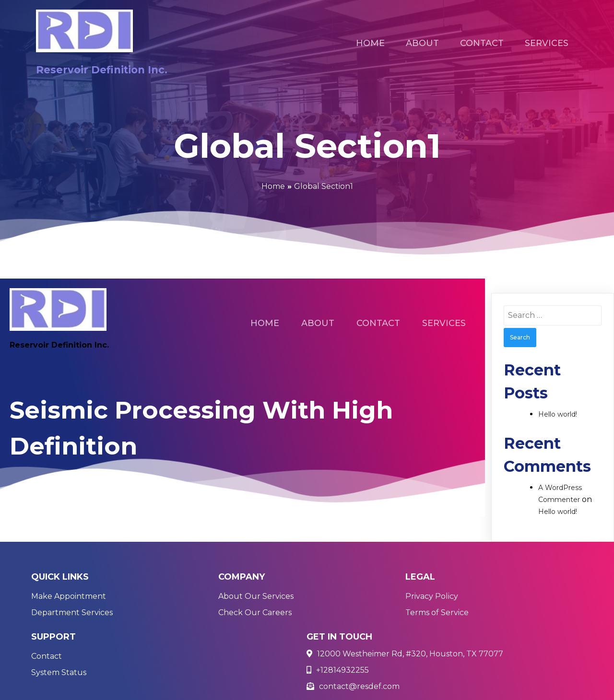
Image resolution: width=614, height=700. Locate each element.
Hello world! (558, 414)
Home (273, 186)
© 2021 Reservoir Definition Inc (92, 687)
